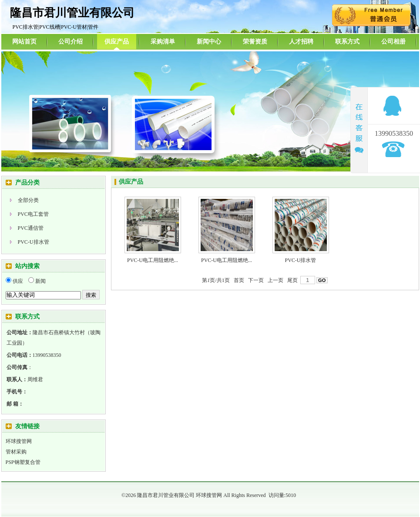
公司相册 (393, 42)
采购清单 (163, 42)
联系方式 (347, 42)
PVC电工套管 (33, 214)
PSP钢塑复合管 (23, 462)
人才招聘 (301, 42)
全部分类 (28, 200)
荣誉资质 (255, 42)
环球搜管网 (19, 441)
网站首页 (24, 42)
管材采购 (16, 452)
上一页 (276, 280)
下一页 (256, 280)
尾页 (292, 280)
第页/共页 (216, 280)
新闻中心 (209, 42)
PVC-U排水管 (34, 242)
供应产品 (117, 42)
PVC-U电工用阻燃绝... (153, 260)
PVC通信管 (31, 228)
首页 (239, 280)
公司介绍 (71, 42)
